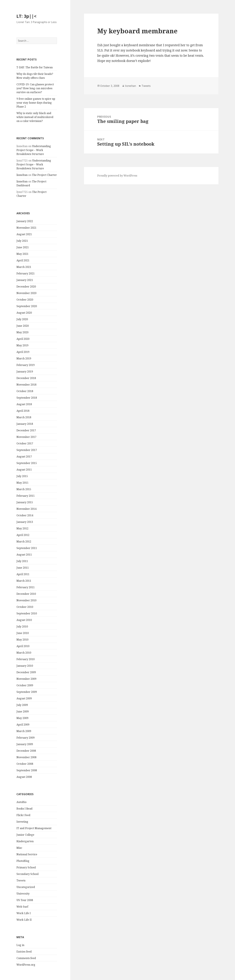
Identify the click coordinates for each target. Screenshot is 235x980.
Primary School (26, 867)
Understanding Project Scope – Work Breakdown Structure (34, 150)
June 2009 (23, 711)
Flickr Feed (23, 815)
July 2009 (22, 705)
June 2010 (23, 633)
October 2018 (25, 391)
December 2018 (26, 378)
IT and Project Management (34, 828)
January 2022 (25, 221)
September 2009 (27, 692)
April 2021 (23, 260)
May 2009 (22, 718)
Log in (20, 945)
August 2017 (24, 456)
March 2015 (24, 489)
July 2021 (22, 241)
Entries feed (24, 952)
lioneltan (22, 175)
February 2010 (26, 659)
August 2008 (24, 777)
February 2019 (26, 365)
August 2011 (24, 555)
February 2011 (26, 587)
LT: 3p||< (26, 16)
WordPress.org (26, 965)
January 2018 (25, 424)
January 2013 (25, 522)
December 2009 (26, 672)
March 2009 (24, 731)
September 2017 (27, 450)
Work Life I (24, 913)
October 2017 (25, 443)
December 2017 (26, 430)
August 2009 (24, 698)
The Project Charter (44, 175)
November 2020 (26, 293)
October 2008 (25, 764)
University (23, 894)
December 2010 (26, 594)
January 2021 (25, 280)
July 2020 (22, 319)
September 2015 (27, 463)
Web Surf (22, 907)
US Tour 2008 (25, 900)
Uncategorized (26, 887)
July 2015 (22, 476)
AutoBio (21, 802)
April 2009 (23, 725)
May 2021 (22, 254)
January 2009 (25, 744)
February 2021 (26, 273)
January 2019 (25, 372)
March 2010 (24, 653)
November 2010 (26, 600)
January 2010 (25, 666)
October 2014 (25, 515)
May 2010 (22, 640)
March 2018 (24, 417)
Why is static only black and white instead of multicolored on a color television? (35, 117)
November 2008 (26, 757)
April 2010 (23, 646)
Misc (19, 848)
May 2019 (22, 345)
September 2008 (27, 770)
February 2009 (26, 738)
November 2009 (26, 679)
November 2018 (26, 385)
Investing (22, 822)
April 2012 (23, 535)
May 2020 (22, 332)
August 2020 (24, 313)
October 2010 (25, 607)
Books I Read (24, 809)
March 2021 (24, 267)
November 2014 (26, 509)
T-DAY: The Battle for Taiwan (35, 67)
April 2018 (23, 411)
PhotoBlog (23, 861)
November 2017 (26, 437)
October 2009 (25, 685)
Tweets (21, 880)
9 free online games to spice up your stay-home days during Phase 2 (36, 103)
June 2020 (23, 326)
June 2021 (23, 247)
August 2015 (24, 470)
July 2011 (22, 561)
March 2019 (24, 358)
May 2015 (22, 483)
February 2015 (26, 496)
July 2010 (22, 626)
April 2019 (23, 352)
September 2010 (27, 613)
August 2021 (24, 234)
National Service (27, 854)
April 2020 (23, 339)
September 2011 (27, 548)
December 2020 (26, 287)
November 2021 (26, 228)
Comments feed (26, 958)
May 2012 (22, 528)
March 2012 (24, 541)
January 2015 (25, 502)
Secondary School (27, 874)
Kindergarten (25, 841)
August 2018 (24, 404)
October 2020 (25, 300)
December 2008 (26, 751)
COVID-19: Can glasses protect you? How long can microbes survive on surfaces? (35, 88)
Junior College (25, 835)
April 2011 (23, 574)
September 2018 (27, 398)
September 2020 (27, 306)
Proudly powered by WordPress (117, 176)
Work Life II (24, 920)
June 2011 (23, 568)
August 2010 (24, 620)
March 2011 (24, 581)
